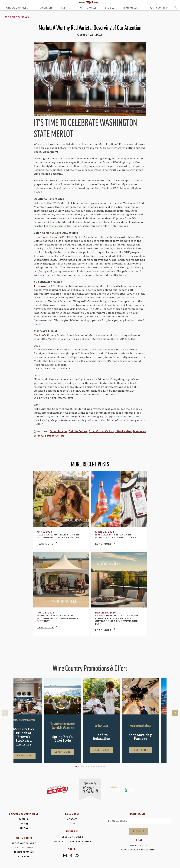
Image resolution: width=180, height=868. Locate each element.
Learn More (32, 756)
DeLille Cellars (43, 203)
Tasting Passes (87, 8)
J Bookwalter (42, 286)
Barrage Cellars (54, 435)
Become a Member (72, 837)
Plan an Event (132, 8)
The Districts (45, 8)
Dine (22, 824)
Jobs (72, 824)
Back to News (16, 17)
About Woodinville (24, 843)
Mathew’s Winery (45, 335)
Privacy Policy (139, 845)
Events (66, 8)
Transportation (24, 852)
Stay (22, 828)
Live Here (24, 857)
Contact (72, 819)
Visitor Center (24, 848)
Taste (22, 819)
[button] (86, 767)
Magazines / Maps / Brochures (72, 841)
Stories (110, 8)
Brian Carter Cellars (46, 237)
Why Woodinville (17, 8)
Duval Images (59, 431)
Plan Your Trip (159, 8)
